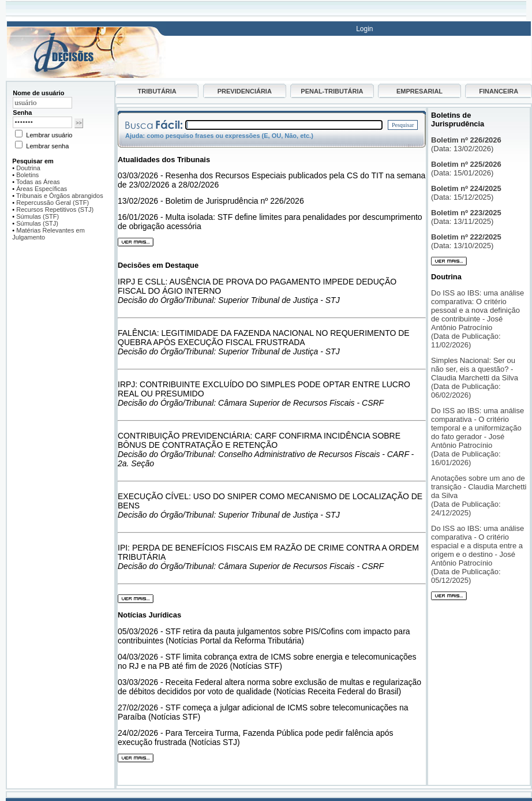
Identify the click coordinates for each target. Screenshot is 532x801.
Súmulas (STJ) (37, 223)
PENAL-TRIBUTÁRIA (332, 91)
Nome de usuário (38, 93)
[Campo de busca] (284, 125)
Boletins (27, 175)
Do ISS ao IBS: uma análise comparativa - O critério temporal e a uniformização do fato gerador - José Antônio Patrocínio (477, 428)
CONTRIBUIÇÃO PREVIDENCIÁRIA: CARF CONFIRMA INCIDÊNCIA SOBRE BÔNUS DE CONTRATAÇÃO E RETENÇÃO (259, 440)
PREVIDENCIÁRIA (245, 91)
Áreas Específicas (42, 189)
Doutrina (28, 168)
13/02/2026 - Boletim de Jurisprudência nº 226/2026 (211, 201)
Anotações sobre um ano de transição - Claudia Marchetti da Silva (479, 487)
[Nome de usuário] (42, 103)
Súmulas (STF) (38, 216)
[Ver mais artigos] (449, 598)
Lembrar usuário (44, 135)
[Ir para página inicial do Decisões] (86, 76)
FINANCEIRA (499, 91)
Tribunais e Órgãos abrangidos (60, 196)
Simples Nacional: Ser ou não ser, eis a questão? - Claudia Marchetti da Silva (477, 369)
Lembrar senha (42, 146)
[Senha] (42, 122)
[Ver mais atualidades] (136, 244)
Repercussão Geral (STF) (53, 203)
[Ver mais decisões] (136, 601)
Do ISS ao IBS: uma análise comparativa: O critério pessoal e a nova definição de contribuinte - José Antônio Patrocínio (477, 310)
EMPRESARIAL (419, 91)
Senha (22, 113)
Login (364, 29)
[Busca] (86, 28)
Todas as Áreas (38, 182)
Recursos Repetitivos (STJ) (55, 209)
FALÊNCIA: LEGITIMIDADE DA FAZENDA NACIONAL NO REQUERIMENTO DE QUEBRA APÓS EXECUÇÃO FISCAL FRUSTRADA (264, 338)
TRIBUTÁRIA (157, 91)
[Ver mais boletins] (449, 263)
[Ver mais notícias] (136, 760)
